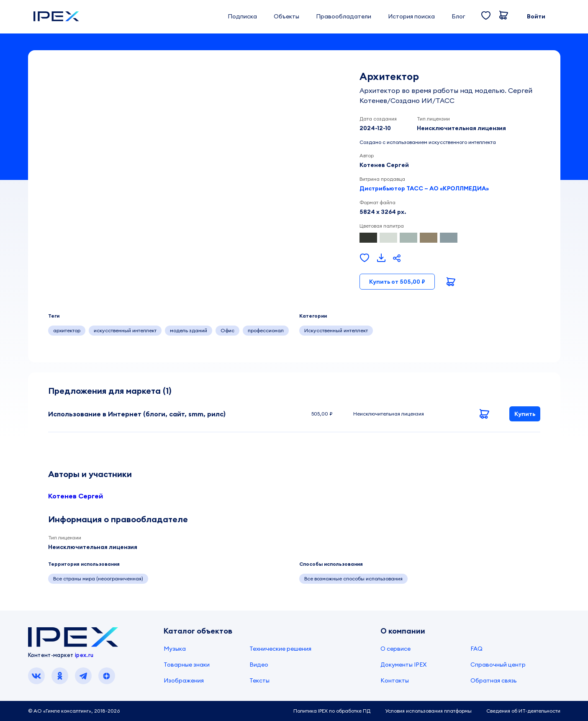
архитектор (67, 330)
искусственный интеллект (125, 330)
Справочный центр (498, 665)
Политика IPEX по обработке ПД (332, 711)
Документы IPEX (403, 665)
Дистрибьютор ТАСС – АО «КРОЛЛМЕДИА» (424, 188)
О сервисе (395, 649)
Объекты (286, 16)
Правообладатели (344, 16)
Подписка (242, 16)
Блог (458, 16)
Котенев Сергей (76, 496)
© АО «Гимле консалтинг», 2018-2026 (74, 711)
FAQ (476, 649)
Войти (536, 16)
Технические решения (280, 649)
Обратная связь (494, 680)
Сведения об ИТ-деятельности (523, 711)
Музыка (175, 649)
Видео (259, 665)
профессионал (266, 330)
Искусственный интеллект (336, 330)
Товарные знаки (187, 665)
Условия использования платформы (428, 711)
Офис (227, 330)
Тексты (259, 680)
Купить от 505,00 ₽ (397, 282)
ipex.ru (84, 655)
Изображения (184, 680)
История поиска (411, 16)
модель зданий (189, 330)
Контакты (395, 680)
